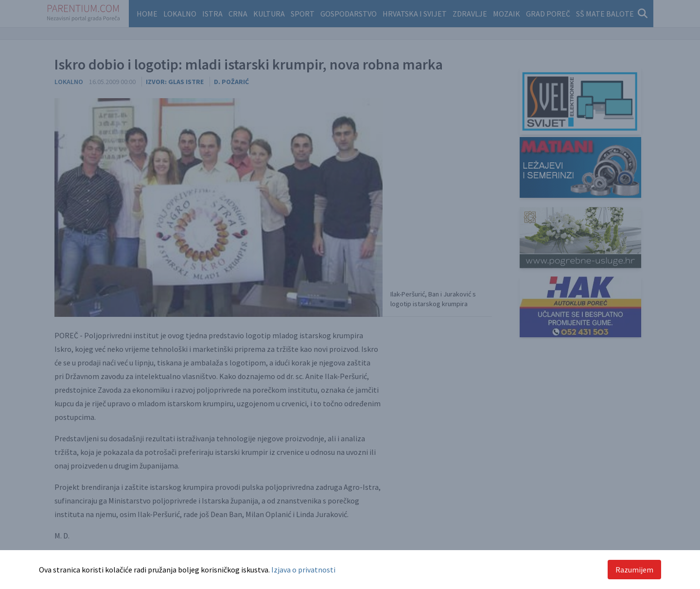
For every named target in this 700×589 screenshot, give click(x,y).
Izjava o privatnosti (303, 570)
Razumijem (634, 570)
